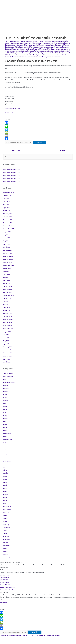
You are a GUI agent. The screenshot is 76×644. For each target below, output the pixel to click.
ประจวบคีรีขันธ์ (7, 434)
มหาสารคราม (7, 461)
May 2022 (6, 305)
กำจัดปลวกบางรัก (37, 43)
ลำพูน (5, 491)
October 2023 (8, 262)
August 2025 (7, 196)
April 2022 (6, 307)
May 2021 (6, 341)
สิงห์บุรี (5, 521)
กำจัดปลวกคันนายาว (15, 43)
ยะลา (5, 467)
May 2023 (6, 277)
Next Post (63, 150)
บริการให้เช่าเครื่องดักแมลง (16, 55)
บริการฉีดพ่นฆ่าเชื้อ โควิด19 (50, 53)
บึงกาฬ (5, 425)
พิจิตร (5, 452)
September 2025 (9, 193)
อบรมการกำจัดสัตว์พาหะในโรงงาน (37, 57)
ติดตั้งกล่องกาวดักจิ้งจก (32, 51)
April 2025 (6, 208)
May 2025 (6, 205)
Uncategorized (8, 376)
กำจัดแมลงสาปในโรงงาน (25, 49)
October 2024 (8, 226)
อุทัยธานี (6, 555)
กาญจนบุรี (6, 385)
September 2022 (9, 295)
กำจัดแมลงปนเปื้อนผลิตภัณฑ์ (45, 47)
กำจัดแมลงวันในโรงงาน (11, 49)
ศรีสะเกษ (6, 494)
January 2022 (8, 317)
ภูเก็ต (5, 458)
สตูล (5, 503)
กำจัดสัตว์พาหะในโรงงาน (62, 45)
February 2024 (8, 250)
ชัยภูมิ (5, 409)
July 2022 (6, 301)
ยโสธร (5, 470)
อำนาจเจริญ (7, 546)
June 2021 (6, 338)
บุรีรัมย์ (5, 428)
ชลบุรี (5, 403)
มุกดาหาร (6, 464)
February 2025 (8, 214)
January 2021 (7, 350)
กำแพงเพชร (7, 388)
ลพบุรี (5, 485)
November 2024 (8, 223)
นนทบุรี (5, 416)
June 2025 (6, 202)
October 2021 (7, 326)
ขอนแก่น (6, 391)
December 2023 (8, 256)
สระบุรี (5, 515)
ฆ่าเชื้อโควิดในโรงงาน (51, 49)
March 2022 (7, 311)
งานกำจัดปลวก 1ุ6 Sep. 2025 (12, 181)
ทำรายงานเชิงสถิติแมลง (23, 53)
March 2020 (7, 362)
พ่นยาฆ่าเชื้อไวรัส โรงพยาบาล (46, 55)
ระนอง (5, 476)
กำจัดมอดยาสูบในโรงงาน (23, 45)
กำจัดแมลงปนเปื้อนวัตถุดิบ (61, 47)
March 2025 (7, 211)
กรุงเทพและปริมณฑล (9, 382)
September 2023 (9, 265)
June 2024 (7, 238)
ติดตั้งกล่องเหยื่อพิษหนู (60, 51)
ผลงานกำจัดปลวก (8, 440)
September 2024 (9, 229)
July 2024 (6, 235)
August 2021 (7, 332)
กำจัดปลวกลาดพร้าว (48, 43)
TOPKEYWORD (9, 41)
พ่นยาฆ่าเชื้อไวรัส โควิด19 (30, 55)
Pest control (33, 41)
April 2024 (7, 244)
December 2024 (8, 220)
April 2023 (6, 280)
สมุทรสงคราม (7, 509)
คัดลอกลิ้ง (40, 142)
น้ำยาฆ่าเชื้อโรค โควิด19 (36, 53)
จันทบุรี (5, 397)
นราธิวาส (6, 419)
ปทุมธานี (6, 431)
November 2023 (8, 259)
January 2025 (8, 217)
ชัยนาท (5, 407)
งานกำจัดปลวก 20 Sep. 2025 (12, 169)
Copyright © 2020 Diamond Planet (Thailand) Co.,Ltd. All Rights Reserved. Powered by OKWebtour (31, 635)
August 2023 (7, 268)
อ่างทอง (6, 543)
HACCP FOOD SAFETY (22, 41)
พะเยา (5, 443)
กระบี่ (5, 379)
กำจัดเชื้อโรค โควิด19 (31, 47)
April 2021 (6, 344)
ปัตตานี (5, 437)
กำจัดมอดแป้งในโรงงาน (37, 45)
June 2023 (6, 274)
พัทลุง (5, 449)
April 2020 (7, 359)
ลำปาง (5, 488)
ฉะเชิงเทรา (6, 400)
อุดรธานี (6, 549)
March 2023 (7, 283)
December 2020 (8, 353)
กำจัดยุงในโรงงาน (49, 45)
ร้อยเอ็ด (6, 473)
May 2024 (6, 241)
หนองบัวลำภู (7, 540)
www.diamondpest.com (12, 108)
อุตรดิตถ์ (6, 552)
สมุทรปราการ (7, 506)
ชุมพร (5, 413)
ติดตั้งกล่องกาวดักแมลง (46, 51)
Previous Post (14, 150)
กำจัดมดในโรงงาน (10, 45)
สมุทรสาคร (6, 512)
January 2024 (8, 253)
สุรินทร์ (5, 531)
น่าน (4, 422)
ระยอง (5, 479)
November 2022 (8, 289)
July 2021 (6, 335)
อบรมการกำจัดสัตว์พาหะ (20, 57)
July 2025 (6, 199)
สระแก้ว (5, 519)
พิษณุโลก (6, 455)
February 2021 (8, 347)
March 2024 (7, 247)
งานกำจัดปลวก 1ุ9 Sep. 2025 (12, 172)
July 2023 (6, 271)
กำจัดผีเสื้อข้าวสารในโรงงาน (62, 43)
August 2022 (7, 298)
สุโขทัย (5, 534)
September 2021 (8, 329)
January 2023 (8, 286)
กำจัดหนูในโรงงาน (20, 47)
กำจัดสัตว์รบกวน (9, 47)
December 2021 (8, 320)
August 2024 (7, 232)
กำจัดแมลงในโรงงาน (39, 49)
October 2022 (8, 292)
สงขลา (5, 500)
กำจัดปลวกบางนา (26, 43)
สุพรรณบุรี (6, 525)
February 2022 (8, 314)
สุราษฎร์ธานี (7, 528)
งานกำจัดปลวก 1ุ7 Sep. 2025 (12, 178)
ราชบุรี (5, 482)
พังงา (5, 446)
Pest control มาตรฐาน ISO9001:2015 (49, 41)
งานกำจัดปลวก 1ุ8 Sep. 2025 (12, 175)
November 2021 (8, 323)
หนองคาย (6, 537)
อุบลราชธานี (7, 558)
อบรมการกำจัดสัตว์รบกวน (54, 57)
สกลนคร (6, 497)
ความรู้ (5, 394)
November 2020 (8, 356)
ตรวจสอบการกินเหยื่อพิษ (18, 51)
